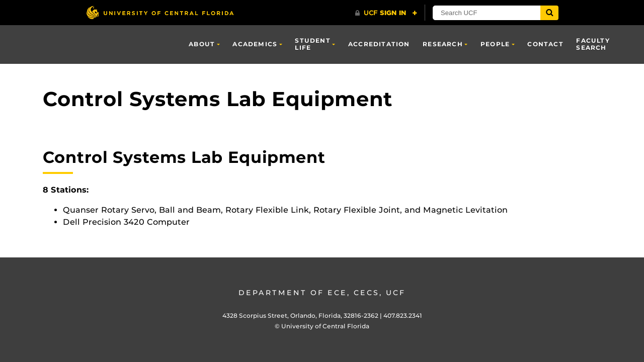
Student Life (312, 44)
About (202, 44)
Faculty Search (593, 44)
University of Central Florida (325, 326)
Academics (255, 44)
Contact (545, 44)
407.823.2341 (403, 315)
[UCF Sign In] (386, 13)
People (495, 44)
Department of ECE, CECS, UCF (322, 293)
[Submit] (549, 13)
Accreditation (379, 44)
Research (443, 44)
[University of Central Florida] (160, 12)
